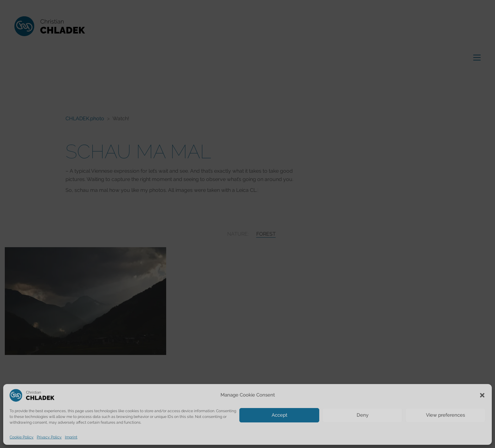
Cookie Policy (22, 437)
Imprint (71, 437)
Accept (279, 415)
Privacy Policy (49, 437)
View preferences (445, 415)
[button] (482, 395)
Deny (363, 415)
